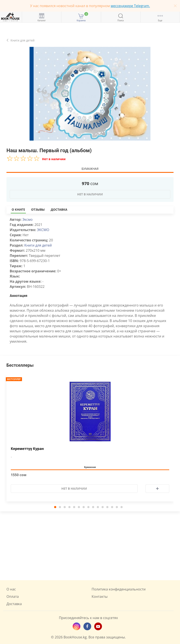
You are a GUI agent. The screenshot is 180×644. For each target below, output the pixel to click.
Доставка (59, 209)
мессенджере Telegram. (130, 6)
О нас (11, 589)
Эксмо (27, 219)
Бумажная (90, 169)
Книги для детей (38, 245)
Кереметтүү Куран (27, 449)
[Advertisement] (90, 546)
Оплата (13, 596)
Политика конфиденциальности (119, 589)
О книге (18, 209)
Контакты (100, 596)
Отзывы (38, 209)
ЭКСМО (43, 230)
